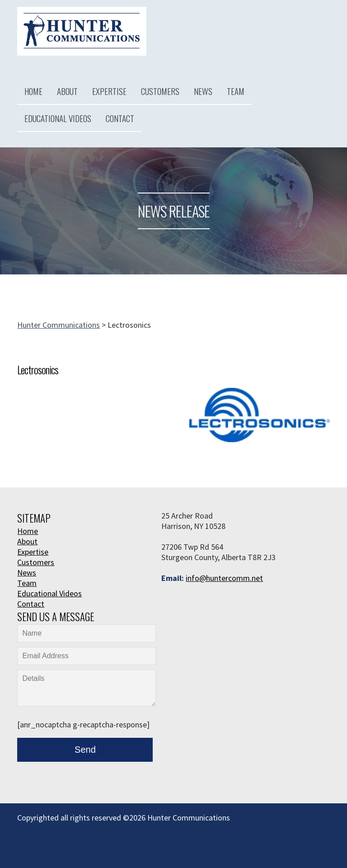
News (203, 91)
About (67, 91)
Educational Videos (58, 118)
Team (236, 91)
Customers (160, 91)
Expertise (109, 91)
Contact (120, 118)
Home (33, 91)
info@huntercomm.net (224, 578)
